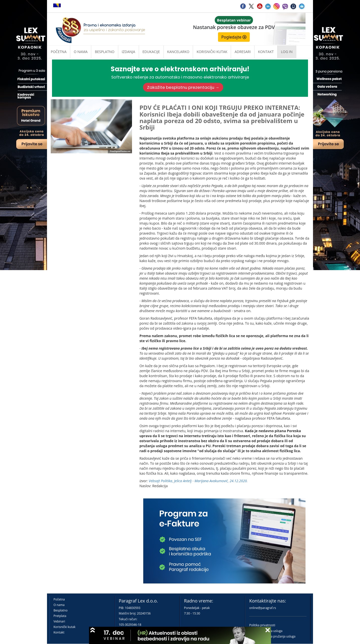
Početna (59, 52)
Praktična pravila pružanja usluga (272, 636)
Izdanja (128, 52)
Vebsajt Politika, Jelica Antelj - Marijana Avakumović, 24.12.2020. (198, 481)
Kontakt (59, 632)
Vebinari (59, 621)
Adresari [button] (243, 52)
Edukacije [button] (151, 52)
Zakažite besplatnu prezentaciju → (183, 87)
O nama (81, 52)
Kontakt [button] (266, 52)
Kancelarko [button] (178, 52)
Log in (287, 52)
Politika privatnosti (262, 625)
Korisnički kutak (64, 627)
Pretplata (60, 616)
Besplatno (104, 52)
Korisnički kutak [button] (212, 52)
